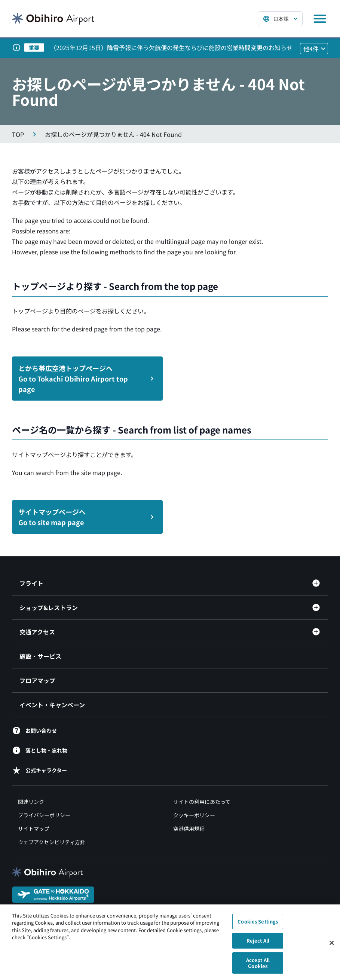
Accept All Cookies (258, 967)
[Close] (332, 946)
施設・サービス (40, 656)
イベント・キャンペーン (52, 705)
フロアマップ (37, 680)
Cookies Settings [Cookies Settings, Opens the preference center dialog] (258, 925)
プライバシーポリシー (44, 815)
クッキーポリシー (194, 815)
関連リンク (31, 802)
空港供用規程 (189, 829)
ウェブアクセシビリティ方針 (52, 842)
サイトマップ (34, 829)
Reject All (258, 944)
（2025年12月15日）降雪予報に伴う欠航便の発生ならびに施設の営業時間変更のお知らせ (171, 48)
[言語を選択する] (280, 19)
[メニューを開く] (320, 19)
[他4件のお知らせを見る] (314, 49)
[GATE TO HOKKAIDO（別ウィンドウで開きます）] (53, 894)
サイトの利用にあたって (202, 802)
